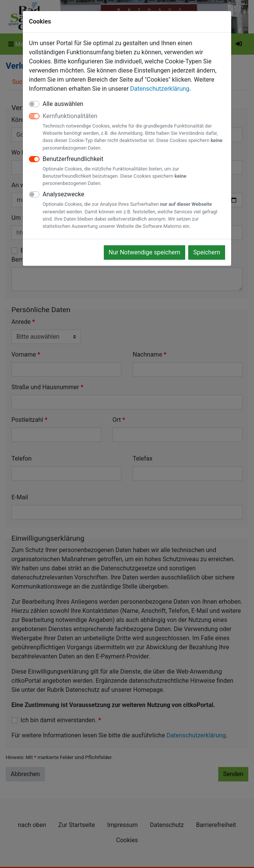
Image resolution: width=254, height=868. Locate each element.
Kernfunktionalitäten (134, 132)
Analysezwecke (134, 210)
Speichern (207, 252)
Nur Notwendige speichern (145, 252)
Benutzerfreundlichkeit (134, 171)
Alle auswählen (63, 104)
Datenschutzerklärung (160, 89)
